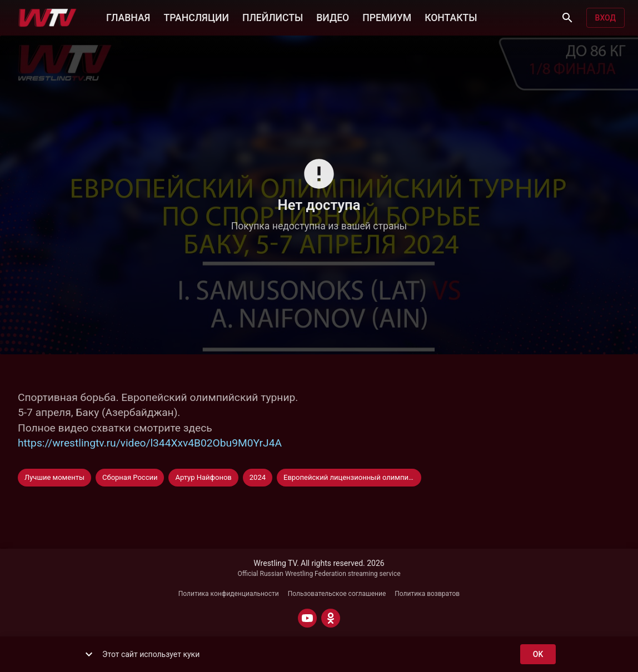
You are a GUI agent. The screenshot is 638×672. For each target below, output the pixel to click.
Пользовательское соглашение (337, 594)
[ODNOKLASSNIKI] (331, 618)
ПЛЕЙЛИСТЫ (273, 17)
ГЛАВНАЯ (128, 17)
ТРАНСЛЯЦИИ (196, 17)
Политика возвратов (427, 594)
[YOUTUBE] (307, 618)
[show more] (89, 654)
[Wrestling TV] (48, 18)
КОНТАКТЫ (451, 17)
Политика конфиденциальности (229, 594)
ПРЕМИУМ (387, 17)
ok (538, 655)
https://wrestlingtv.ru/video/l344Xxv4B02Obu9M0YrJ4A (150, 443)
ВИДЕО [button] (333, 17)
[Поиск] (567, 18)
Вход (605, 18)
